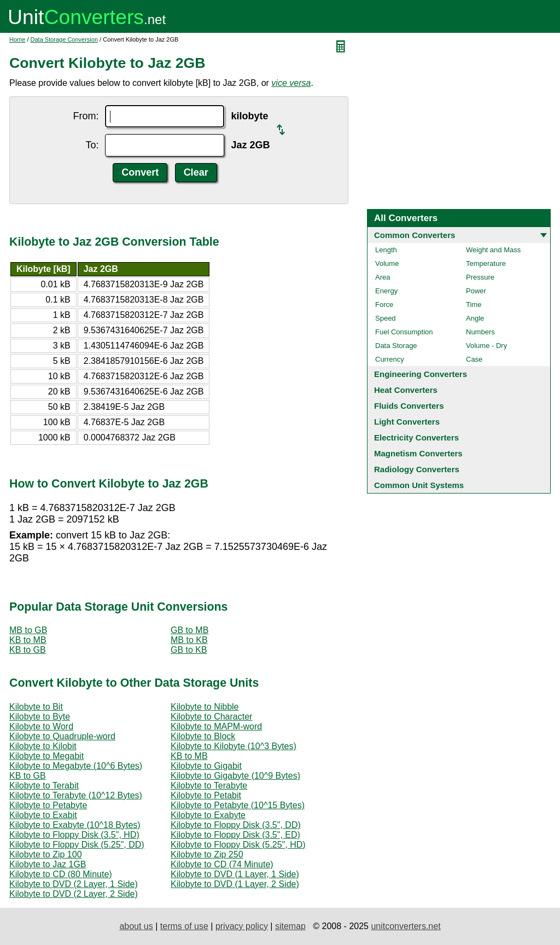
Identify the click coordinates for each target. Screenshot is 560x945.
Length (386, 250)
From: (86, 116)
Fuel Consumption (404, 332)
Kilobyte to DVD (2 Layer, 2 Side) (74, 894)
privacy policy (242, 926)
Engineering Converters (421, 374)
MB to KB (189, 640)
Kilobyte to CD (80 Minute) (61, 874)
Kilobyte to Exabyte (208, 815)
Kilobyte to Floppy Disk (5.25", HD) (238, 845)
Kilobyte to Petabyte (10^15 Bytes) (238, 805)
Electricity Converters (416, 437)
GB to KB (189, 650)
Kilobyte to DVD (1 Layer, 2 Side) (235, 884)
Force (384, 305)
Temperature (486, 263)
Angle (475, 318)
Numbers (480, 332)
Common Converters (415, 235)
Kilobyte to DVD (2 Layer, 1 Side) (74, 884)
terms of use (184, 926)
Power (476, 291)
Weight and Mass (493, 250)
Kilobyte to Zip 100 (46, 854)
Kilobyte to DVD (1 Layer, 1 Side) (235, 874)
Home (17, 39)
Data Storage (396, 346)
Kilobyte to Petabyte (48, 805)
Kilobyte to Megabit (46, 756)
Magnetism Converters (418, 453)
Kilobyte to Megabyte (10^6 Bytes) (76, 766)
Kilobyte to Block (203, 736)
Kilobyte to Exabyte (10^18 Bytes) (75, 825)
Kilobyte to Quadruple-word (62, 736)
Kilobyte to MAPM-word (216, 726)
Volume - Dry (486, 346)
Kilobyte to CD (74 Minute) (222, 864)
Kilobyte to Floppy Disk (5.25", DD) (77, 845)
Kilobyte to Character (211, 717)
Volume (387, 263)
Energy (386, 291)
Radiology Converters (417, 469)
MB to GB (28, 630)
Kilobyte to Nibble (205, 707)
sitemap (290, 926)
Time (474, 305)
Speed (386, 318)
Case (474, 359)
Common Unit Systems (419, 485)
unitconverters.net (406, 926)
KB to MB (28, 640)
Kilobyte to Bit (36, 707)
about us (136, 926)
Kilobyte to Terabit (44, 785)
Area (383, 277)
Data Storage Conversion (65, 39)
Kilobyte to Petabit (206, 795)
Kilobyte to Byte (40, 717)
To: (92, 145)
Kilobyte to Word (41, 726)
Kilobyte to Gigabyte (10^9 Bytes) (235, 776)
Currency (390, 359)
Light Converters (407, 422)
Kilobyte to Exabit (43, 815)
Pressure (480, 277)
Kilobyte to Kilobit (43, 746)
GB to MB (189, 630)
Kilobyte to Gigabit (206, 766)
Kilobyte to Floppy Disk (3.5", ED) (235, 835)
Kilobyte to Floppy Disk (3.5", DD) (236, 825)
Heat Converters (406, 390)
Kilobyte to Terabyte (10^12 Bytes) (76, 795)
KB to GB (28, 650)
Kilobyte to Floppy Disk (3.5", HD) (74, 835)
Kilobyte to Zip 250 (207, 854)
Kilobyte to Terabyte (209, 785)
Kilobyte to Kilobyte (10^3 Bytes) (234, 746)
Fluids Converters (409, 406)
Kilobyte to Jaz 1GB (48, 864)
